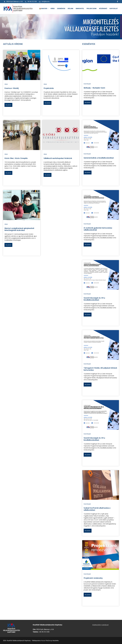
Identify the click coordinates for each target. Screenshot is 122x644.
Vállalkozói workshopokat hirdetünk (58, 158)
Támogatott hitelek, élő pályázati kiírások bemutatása (100, 369)
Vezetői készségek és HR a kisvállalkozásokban (94, 299)
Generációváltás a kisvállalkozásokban (99, 158)
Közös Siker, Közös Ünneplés (16, 158)
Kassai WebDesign (47, 641)
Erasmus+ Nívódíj (12, 88)
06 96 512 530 (30, 2)
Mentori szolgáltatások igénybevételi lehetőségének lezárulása (19, 229)
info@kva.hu (44, 2)
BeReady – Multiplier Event (94, 88)
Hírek (6, 84)
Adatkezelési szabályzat (100, 625)
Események (87, 84)
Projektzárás (49, 88)
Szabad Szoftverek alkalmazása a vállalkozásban (97, 509)
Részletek (8, 105)
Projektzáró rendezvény (93, 578)
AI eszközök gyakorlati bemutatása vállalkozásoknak (98, 229)
